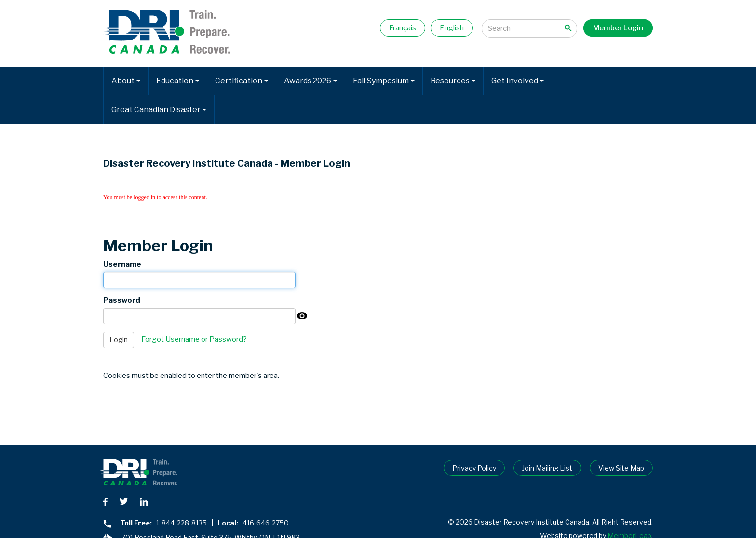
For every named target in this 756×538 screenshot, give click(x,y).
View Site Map (621, 468)
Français (403, 28)
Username (122, 264)
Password (122, 300)
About (126, 81)
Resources (453, 81)
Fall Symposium (384, 81)
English (452, 28)
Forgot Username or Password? (194, 339)
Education (178, 81)
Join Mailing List (547, 468)
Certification (242, 81)
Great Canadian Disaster (159, 110)
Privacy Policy (474, 468)
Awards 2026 (310, 81)
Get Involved (518, 81)
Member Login (618, 28)
